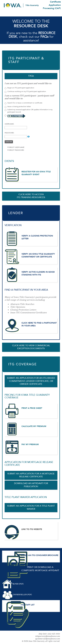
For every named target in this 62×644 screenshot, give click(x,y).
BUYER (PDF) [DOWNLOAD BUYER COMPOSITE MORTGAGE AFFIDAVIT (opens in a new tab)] (18, 584)
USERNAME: (9, 124)
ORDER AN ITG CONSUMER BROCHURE (40, 555)
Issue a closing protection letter (18, 107)
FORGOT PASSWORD (16, 150)
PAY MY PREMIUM (30, 445)
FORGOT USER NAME (16, 147)
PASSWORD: (9, 133)
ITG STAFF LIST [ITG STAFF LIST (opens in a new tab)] (28, 605)
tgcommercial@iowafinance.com (48, 639)
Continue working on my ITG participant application (25, 92)
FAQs (44, 37)
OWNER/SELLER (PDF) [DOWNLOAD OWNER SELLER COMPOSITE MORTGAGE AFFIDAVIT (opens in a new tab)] (22, 595)
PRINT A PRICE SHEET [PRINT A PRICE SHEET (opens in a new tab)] (32, 408)
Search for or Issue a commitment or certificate (23, 103)
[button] (28, 137)
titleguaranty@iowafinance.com (48, 636)
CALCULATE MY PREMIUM (34, 426)
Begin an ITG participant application (21, 88)
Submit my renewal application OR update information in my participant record (29, 111)
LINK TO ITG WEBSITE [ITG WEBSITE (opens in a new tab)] (32, 529)
